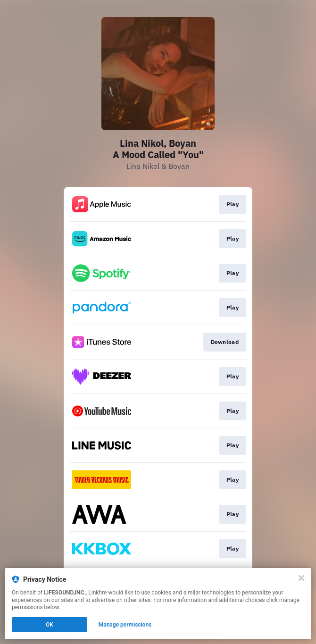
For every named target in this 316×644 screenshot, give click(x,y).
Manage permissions (125, 625)
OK (50, 625)
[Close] (301, 578)
